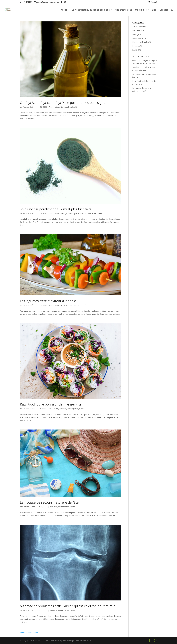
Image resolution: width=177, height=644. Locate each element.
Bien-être (64, 305)
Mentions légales (58, 641)
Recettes (136, 46)
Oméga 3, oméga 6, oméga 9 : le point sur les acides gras (63, 103)
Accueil (65, 10)
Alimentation (54, 107)
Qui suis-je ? (142, 10)
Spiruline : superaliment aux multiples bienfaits (56, 209)
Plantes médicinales (88, 213)
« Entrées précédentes (29, 633)
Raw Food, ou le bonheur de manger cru (50, 404)
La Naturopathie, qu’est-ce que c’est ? (92, 10)
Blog (154, 10)
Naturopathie (66, 107)
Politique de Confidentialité (79, 641)
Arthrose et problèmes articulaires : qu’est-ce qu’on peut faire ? (67, 606)
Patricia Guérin (29, 107)
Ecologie (64, 213)
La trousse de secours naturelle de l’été (49, 502)
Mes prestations (123, 10)
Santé (75, 107)
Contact (164, 10)
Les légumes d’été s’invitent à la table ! (49, 301)
